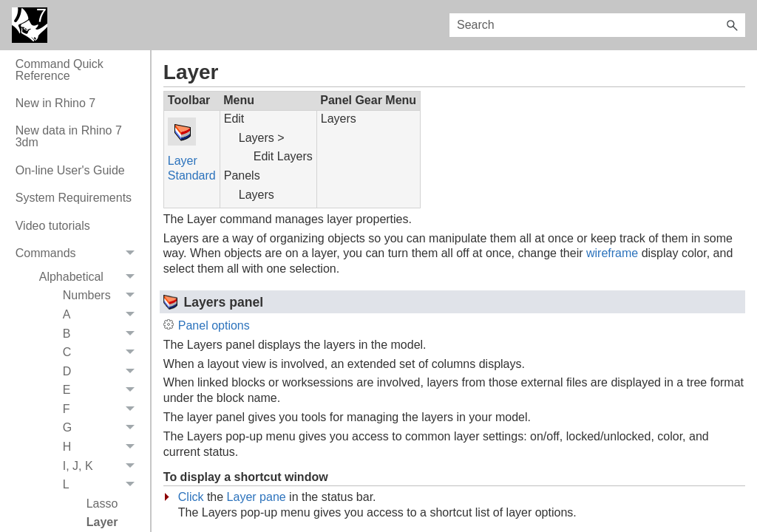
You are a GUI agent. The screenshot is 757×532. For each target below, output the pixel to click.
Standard (192, 175)
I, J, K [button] (103, 466)
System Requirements (74, 198)
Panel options (214, 325)
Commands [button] (79, 254)
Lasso (102, 504)
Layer (183, 161)
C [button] (103, 352)
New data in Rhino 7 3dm (69, 136)
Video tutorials (53, 226)
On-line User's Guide (70, 170)
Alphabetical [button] (91, 277)
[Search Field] (597, 25)
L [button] (103, 485)
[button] (732, 25)
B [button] (103, 334)
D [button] (103, 372)
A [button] (103, 315)
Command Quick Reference (60, 70)
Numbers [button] (103, 296)
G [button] (103, 429)
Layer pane (257, 497)
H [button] (103, 447)
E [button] (103, 391)
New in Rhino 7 (56, 103)
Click (191, 497)
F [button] (103, 409)
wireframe (612, 253)
